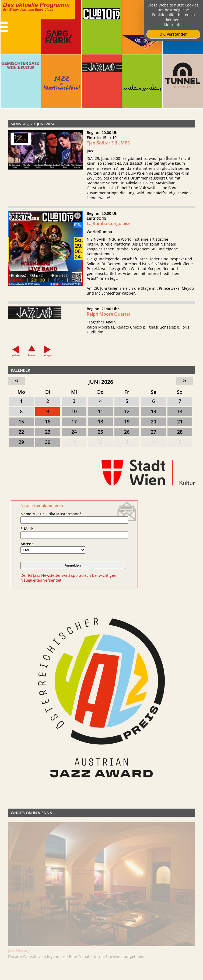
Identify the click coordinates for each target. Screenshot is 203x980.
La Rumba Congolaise (109, 226)
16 (48, 422)
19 (127, 422)
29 (21, 442)
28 (180, 432)
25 (100, 432)
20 (153, 422)
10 (74, 411)
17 (74, 422)
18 (100, 422)
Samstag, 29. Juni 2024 (33, 124)
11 (100, 411)
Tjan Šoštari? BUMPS (108, 143)
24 (74, 432)
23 (48, 432)
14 (180, 411)
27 (153, 432)
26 (127, 432)
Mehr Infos (174, 25)
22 (21, 432)
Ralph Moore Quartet (108, 316)
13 (153, 411)
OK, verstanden (174, 34)
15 (21, 422)
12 (127, 411)
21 (180, 422)
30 (48, 442)
